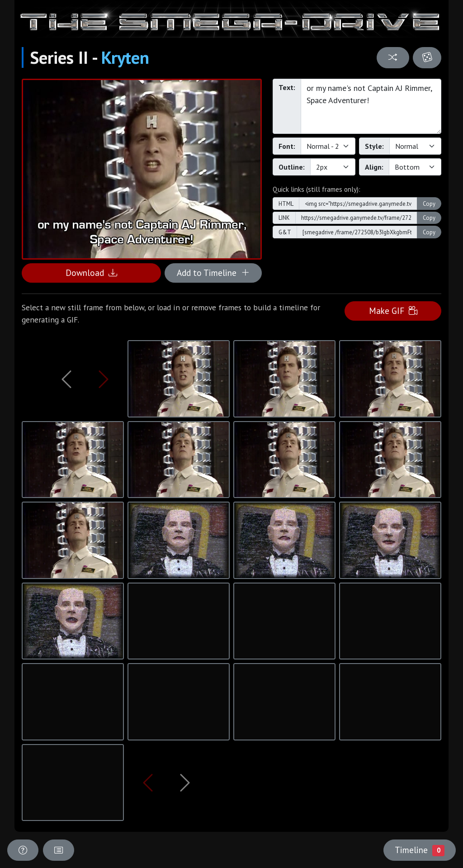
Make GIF (393, 311)
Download (91, 273)
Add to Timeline (213, 273)
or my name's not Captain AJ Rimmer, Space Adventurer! (371, 106)
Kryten (125, 57)
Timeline (420, 850)
